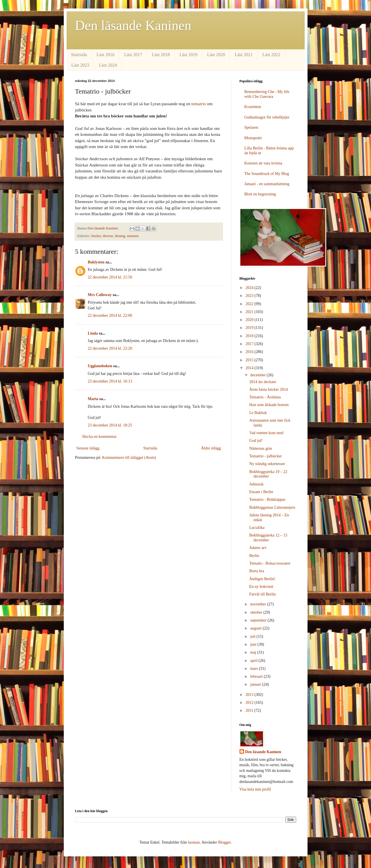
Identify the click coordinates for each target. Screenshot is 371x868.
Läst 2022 (272, 55)
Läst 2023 (80, 65)
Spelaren (251, 127)
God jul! (256, 441)
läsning (120, 236)
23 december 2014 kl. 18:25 (110, 425)
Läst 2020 (216, 55)
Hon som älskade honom (269, 405)
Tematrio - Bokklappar (267, 500)
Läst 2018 (161, 55)
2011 (250, 710)
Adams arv (258, 548)
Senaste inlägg (88, 448)
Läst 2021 (244, 55)
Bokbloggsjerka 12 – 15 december (268, 538)
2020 (250, 320)
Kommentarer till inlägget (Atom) (129, 458)
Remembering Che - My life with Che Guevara (267, 94)
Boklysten (96, 262)
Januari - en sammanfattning (267, 184)
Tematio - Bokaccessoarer (270, 563)
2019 (250, 328)
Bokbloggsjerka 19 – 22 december (268, 474)
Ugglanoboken (100, 366)
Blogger (224, 842)
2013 (250, 695)
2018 (250, 336)
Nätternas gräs (260, 448)
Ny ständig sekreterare (267, 464)
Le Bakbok (258, 413)
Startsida (79, 55)
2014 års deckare (263, 382)
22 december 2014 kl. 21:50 (110, 277)
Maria (93, 399)
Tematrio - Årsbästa (265, 397)
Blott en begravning (260, 194)
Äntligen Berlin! (262, 579)
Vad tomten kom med (266, 433)
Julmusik (256, 484)
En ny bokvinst (261, 587)
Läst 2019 (188, 55)
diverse (108, 236)
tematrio (199, 104)
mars (255, 669)
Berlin (254, 556)
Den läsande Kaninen (133, 25)
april (254, 661)
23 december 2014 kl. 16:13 (110, 381)
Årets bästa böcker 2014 (268, 389)
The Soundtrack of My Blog (267, 174)
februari (257, 676)
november (259, 604)
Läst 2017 (133, 55)
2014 (250, 368)
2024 (250, 288)
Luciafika (257, 528)
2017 (250, 344)
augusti (256, 628)
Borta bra (256, 571)
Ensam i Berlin (261, 492)
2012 (250, 703)
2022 (250, 304)
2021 (250, 312)
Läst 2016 (106, 55)
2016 (250, 352)
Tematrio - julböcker (265, 456)
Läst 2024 (108, 65)
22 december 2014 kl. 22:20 (110, 348)
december (258, 375)
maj (254, 652)
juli (253, 636)
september (259, 620)
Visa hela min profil (255, 789)
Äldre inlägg (211, 448)
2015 (250, 360)
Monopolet (253, 138)
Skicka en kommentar (99, 437)
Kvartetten (253, 107)
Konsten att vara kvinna (263, 163)
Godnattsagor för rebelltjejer (267, 117)
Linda (93, 333)
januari (256, 684)
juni (254, 644)
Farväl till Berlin (262, 594)
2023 (250, 296)
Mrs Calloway (100, 295)
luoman (194, 842)
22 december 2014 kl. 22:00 (110, 315)
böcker (96, 236)
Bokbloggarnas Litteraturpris (272, 507)
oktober (257, 612)
